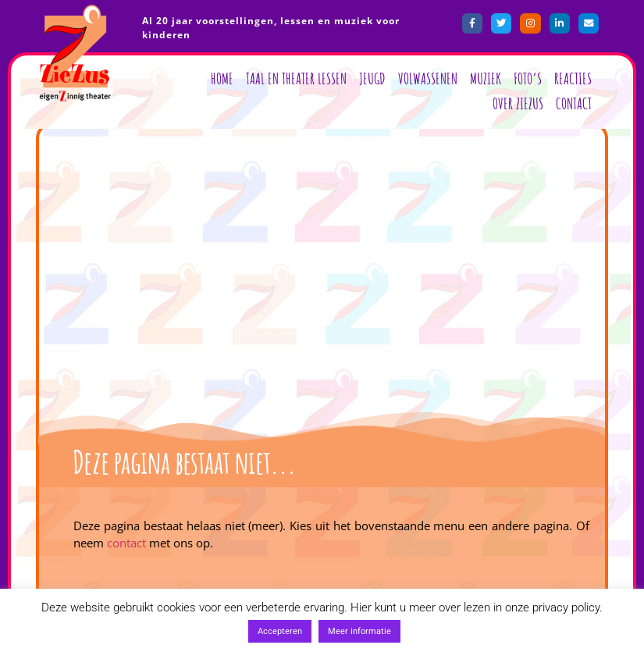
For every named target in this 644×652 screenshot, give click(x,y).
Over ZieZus (518, 103)
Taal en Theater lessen (296, 78)
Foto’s (528, 78)
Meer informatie (359, 631)
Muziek (486, 78)
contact (126, 543)
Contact (574, 103)
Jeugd (372, 78)
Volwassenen (428, 78)
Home (222, 78)
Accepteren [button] (280, 631)
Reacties (573, 78)
